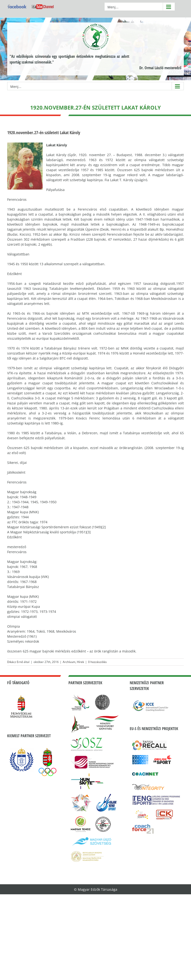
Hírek (80, 662)
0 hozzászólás (97, 662)
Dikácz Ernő (15, 662)
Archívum (69, 662)
